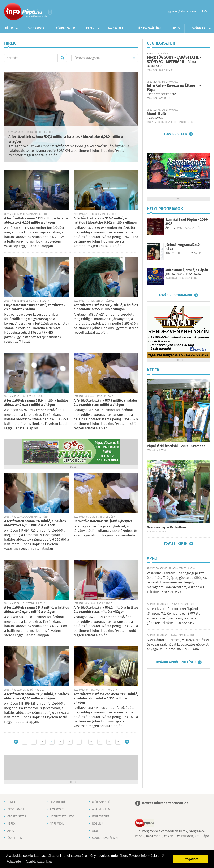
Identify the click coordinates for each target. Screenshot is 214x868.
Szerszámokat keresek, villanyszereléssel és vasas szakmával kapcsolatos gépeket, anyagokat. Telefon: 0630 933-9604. (178, 645)
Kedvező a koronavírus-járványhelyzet (103, 521)
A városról (58, 809)
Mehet (62, 58)
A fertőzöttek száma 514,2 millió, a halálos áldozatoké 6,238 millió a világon (106, 610)
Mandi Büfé (156, 114)
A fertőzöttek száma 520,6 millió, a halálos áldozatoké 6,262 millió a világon (105, 221)
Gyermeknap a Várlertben (166, 528)
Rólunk (98, 824)
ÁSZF (95, 831)
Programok (36, 28)
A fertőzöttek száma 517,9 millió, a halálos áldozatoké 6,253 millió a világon (36, 403)
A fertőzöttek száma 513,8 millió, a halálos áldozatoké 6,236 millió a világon (37, 696)
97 (100, 742)
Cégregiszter (66, 28)
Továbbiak (198, 28)
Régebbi (127, 742)
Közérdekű (57, 802)
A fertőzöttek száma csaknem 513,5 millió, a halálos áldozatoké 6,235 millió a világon (106, 698)
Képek (90, 28)
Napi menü (57, 824)
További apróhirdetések (176, 662)
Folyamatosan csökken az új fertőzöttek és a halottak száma (35, 307)
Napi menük (116, 28)
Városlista (50, 12)
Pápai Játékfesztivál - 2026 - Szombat (176, 446)
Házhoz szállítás (149, 28)
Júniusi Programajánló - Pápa (184, 247)
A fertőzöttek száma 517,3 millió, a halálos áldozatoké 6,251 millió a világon (106, 403)
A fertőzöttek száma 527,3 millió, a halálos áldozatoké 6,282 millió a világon (66, 139)
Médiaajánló (101, 802)
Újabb (16, 742)
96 (91, 742)
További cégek (175, 134)
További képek (176, 544)
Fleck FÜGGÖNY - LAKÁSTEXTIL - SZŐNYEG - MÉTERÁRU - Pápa (174, 60)
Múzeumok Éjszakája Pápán (187, 270)
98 (109, 742)
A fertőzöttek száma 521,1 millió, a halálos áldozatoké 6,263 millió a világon (36, 221)
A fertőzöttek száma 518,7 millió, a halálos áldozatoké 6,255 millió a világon (106, 307)
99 (118, 742)
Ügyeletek (15, 838)
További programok (176, 295)
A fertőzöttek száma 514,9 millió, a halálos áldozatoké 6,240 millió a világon (37, 610)
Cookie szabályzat (105, 838)
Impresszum (101, 817)
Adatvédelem (101, 809)
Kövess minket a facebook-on (165, 803)
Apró (176, 28)
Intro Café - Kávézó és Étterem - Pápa (174, 88)
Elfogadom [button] (191, 859)
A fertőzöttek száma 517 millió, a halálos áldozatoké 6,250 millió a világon (35, 523)
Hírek (9, 28)
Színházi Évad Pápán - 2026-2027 (187, 222)
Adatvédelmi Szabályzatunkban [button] (30, 861)
